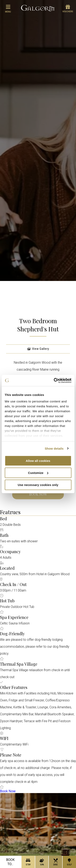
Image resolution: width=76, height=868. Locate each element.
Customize (38, 473)
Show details (54, 448)
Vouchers (68, 9)
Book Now (38, 494)
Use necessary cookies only (38, 485)
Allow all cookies (38, 461)
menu (8, 9)
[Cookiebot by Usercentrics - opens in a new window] (54, 380)
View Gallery (38, 349)
